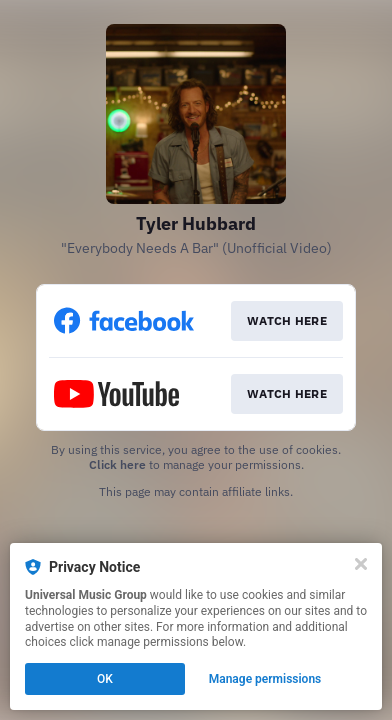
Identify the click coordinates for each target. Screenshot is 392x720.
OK (105, 679)
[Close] (361, 564)
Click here (117, 464)
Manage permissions (265, 679)
